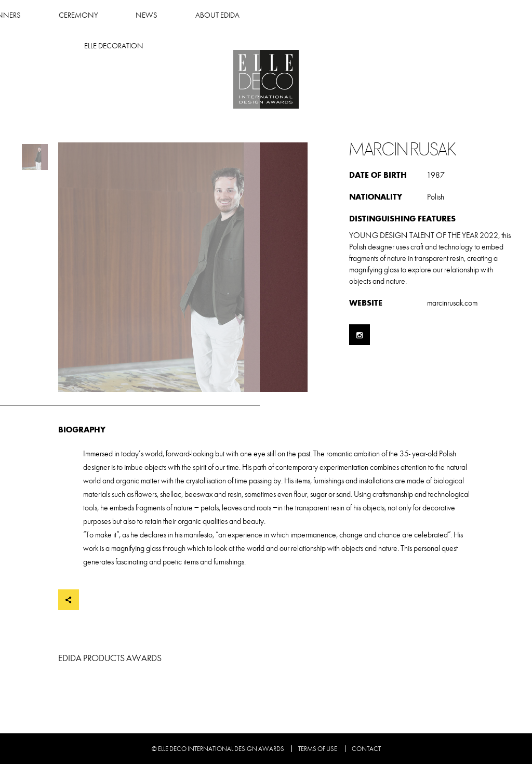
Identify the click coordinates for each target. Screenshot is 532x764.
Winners (127, 15)
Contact (366, 749)
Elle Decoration (429, 15)
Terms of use (318, 749)
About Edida (340, 15)
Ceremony (201, 15)
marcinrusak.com (452, 303)
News (269, 15)
